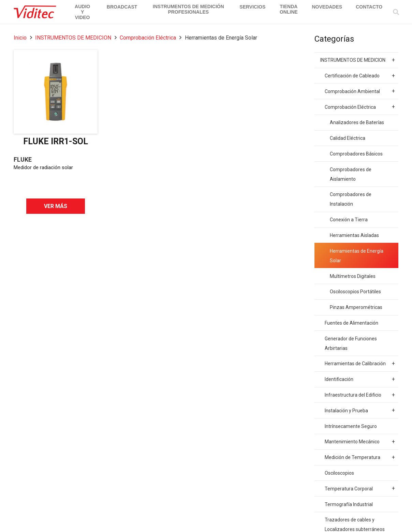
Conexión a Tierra (349, 220)
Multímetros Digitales (353, 276)
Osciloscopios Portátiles (355, 292)
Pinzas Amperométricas (356, 307)
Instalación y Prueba (360, 410)
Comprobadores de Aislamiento (351, 174)
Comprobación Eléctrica (148, 38)
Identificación (360, 379)
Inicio (20, 38)
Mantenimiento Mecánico (360, 442)
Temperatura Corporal (360, 488)
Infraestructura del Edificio (360, 395)
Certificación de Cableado (360, 76)
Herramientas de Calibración (360, 364)
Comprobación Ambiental (360, 91)
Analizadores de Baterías (357, 122)
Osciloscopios (339, 473)
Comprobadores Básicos (356, 154)
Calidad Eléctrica (348, 138)
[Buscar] (396, 12)
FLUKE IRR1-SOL (56, 141)
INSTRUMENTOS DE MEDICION (73, 38)
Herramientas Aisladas (354, 235)
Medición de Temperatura (360, 457)
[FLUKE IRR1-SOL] (56, 92)
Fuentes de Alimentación (351, 323)
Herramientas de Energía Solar (357, 256)
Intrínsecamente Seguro (351, 426)
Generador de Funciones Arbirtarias (351, 343)
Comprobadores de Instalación (351, 199)
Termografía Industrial (349, 504)
